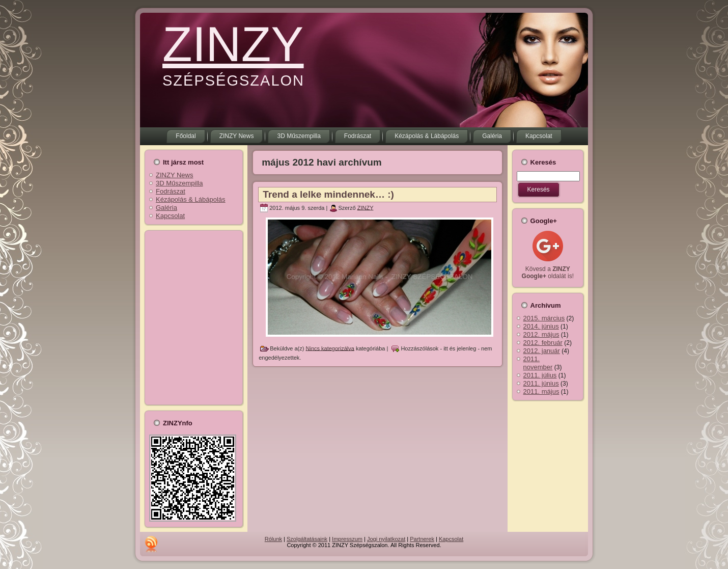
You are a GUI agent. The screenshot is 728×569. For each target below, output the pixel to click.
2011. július (540, 375)
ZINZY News (174, 175)
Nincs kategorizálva (330, 348)
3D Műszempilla (179, 183)
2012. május (541, 334)
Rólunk (273, 539)
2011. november (538, 363)
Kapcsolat (170, 216)
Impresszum (347, 539)
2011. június (541, 383)
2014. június (541, 326)
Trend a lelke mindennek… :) (328, 194)
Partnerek (422, 539)
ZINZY (233, 44)
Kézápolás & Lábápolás (191, 199)
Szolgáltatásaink (307, 539)
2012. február (543, 343)
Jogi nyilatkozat (386, 539)
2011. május (541, 391)
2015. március (544, 318)
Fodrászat (171, 191)
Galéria (166, 208)
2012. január (542, 351)
